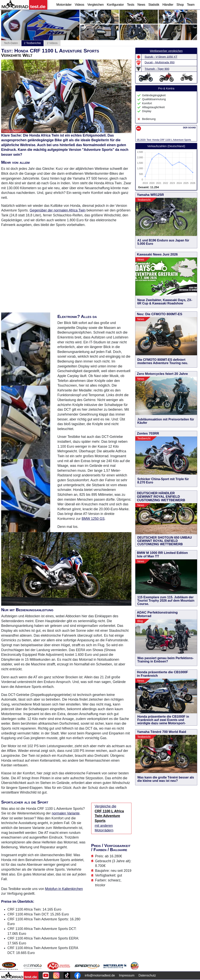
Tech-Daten (11, 43)
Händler (168, 5)
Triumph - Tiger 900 (157, 69)
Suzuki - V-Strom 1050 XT (161, 57)
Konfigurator (115, 5)
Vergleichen (96, 5)
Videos (80, 5)
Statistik (154, 5)
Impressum (127, 975)
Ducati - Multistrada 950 (160, 62)
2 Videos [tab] (52, 43)
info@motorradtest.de (100, 975)
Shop (180, 5)
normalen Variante (66, 813)
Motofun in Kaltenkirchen (64, 889)
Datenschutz (147, 975)
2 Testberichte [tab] (33, 43)
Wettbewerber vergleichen (166, 51)
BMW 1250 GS (93, 519)
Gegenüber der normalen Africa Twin (58, 210)
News (141, 5)
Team (191, 5)
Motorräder (64, 5)
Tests (131, 5)
